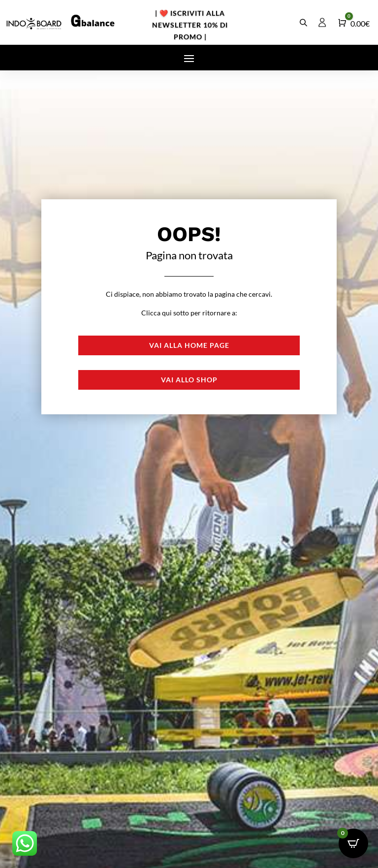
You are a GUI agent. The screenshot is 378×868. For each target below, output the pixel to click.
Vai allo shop (189, 380)
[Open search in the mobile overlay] (305, 22)
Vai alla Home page (189, 345)
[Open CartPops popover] (353, 843)
